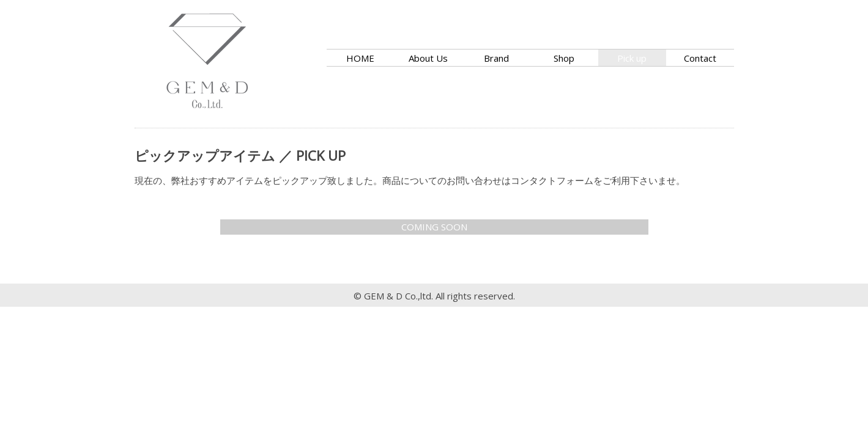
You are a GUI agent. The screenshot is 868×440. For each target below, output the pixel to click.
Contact (700, 58)
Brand (496, 58)
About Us (428, 58)
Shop (564, 58)
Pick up (632, 58)
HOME (360, 58)
